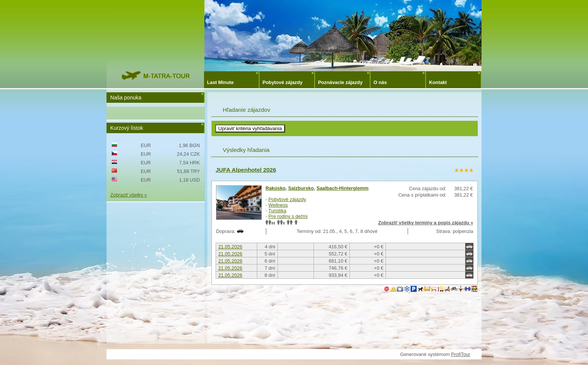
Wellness (278, 205)
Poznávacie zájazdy (340, 82)
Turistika (277, 211)
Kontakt (438, 82)
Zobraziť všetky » (129, 195)
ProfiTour (461, 354)
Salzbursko (301, 188)
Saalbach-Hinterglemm (343, 188)
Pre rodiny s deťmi (288, 216)
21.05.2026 (230, 247)
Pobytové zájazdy (283, 82)
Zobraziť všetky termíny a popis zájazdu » (426, 223)
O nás (380, 82)
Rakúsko (275, 188)
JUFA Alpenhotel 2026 (246, 170)
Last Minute (220, 82)
